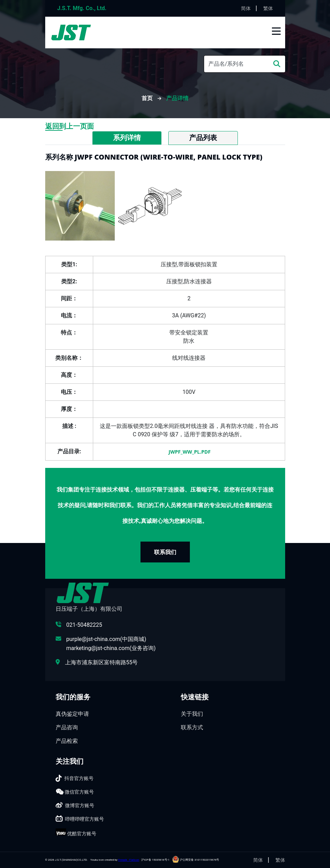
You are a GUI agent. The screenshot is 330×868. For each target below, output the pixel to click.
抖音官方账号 (79, 778)
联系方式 (192, 727)
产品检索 (67, 741)
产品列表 (203, 138)
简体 (246, 8)
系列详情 (127, 138)
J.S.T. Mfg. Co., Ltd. (82, 8)
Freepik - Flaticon (129, 860)
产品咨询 (67, 727)
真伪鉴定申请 (72, 714)
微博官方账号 (80, 805)
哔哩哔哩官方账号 (84, 819)
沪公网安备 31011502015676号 (196, 860)
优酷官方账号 (82, 834)
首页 (148, 98)
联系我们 (165, 552)
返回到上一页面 (70, 126)
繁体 (268, 8)
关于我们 (192, 714)
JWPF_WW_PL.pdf (189, 452)
